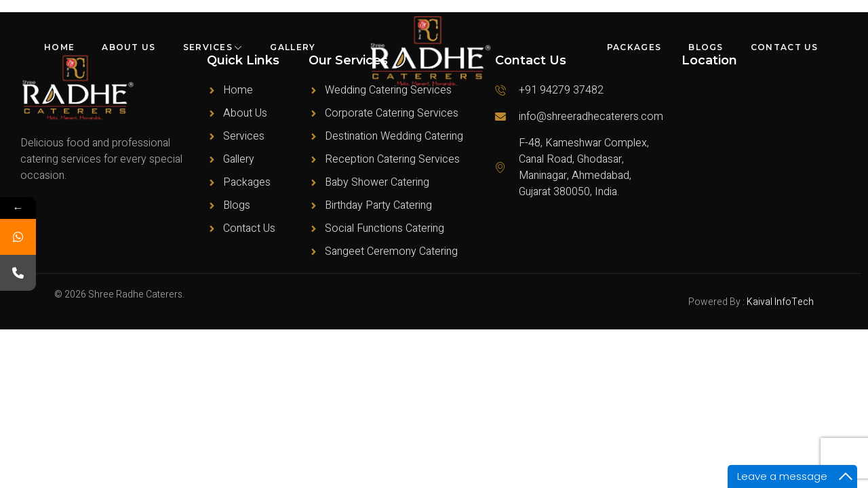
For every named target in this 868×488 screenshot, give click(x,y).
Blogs (706, 47)
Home (59, 47)
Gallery (293, 47)
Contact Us (785, 47)
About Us (129, 47)
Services (213, 47)
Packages (634, 47)
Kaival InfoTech (780, 302)
